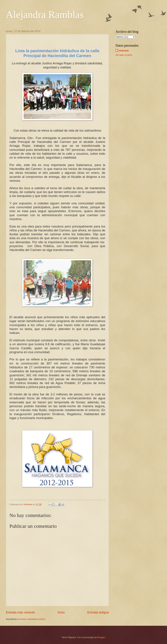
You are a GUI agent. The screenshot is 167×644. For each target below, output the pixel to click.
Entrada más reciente (20, 612)
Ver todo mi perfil (124, 55)
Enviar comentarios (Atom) (33, 619)
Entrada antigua (98, 612)
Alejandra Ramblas (45, 15)
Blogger (101, 637)
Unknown (124, 51)
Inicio (61, 612)
